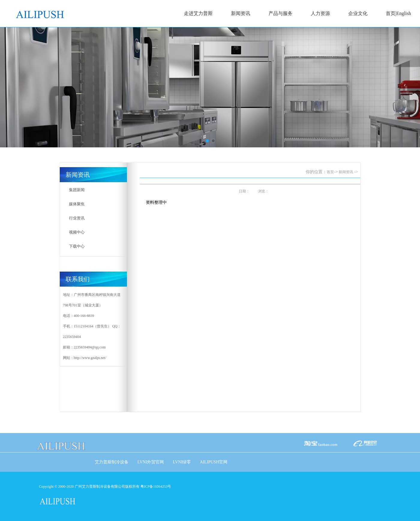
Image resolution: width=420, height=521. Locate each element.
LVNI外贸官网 (151, 462)
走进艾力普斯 (198, 14)
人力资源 (320, 14)
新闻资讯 (240, 14)
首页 (330, 172)
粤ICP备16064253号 (156, 486)
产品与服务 (280, 14)
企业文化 (358, 14)
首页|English (398, 14)
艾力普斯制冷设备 (112, 462)
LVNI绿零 (182, 462)
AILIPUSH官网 (214, 462)
